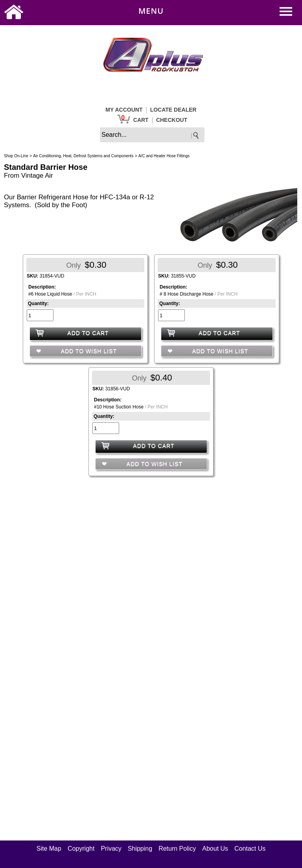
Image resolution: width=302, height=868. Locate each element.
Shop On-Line (16, 156)
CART (141, 120)
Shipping (140, 849)
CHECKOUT (172, 120)
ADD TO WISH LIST (88, 351)
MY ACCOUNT (124, 110)
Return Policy (177, 849)
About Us (215, 849)
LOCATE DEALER (173, 110)
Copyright (81, 849)
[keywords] (152, 135)
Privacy (111, 849)
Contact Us (250, 849)
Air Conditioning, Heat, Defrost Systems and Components (83, 156)
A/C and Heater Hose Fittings (164, 156)
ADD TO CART (88, 333)
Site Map (49, 849)
